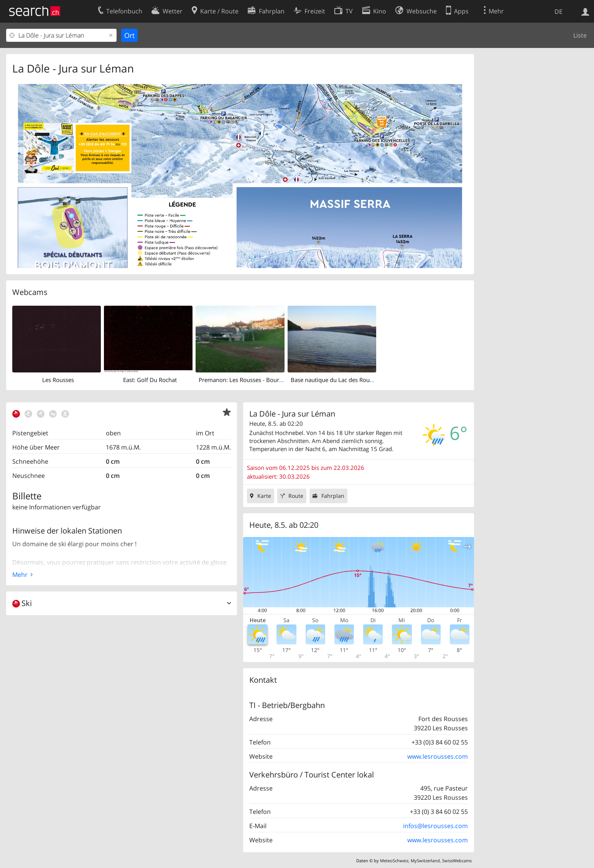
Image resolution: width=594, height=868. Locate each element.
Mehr (20, 575)
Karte (264, 496)
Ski (22, 603)
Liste (580, 35)
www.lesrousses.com (438, 756)
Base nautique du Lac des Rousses (336, 380)
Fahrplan (333, 496)
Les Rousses (58, 380)
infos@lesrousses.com (435, 826)
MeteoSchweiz (394, 861)
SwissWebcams (457, 861)
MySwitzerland (425, 861)
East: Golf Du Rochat (150, 380)
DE (559, 12)
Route (296, 496)
